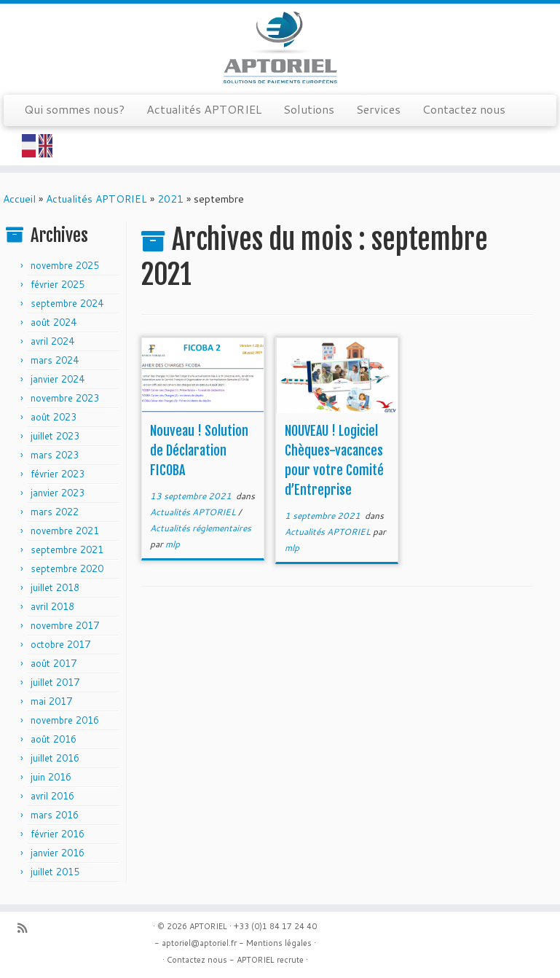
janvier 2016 (58, 853)
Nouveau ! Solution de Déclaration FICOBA (199, 450)
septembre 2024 (67, 303)
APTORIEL (208, 926)
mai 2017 (51, 701)
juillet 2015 (55, 872)
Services (378, 109)
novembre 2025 (65, 265)
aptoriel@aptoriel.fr (199, 943)
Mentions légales (279, 943)
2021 (170, 199)
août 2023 (54, 417)
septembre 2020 (67, 568)
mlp (173, 544)
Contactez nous (464, 109)
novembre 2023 (65, 398)
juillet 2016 (55, 758)
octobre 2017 (60, 644)
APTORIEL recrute (270, 960)
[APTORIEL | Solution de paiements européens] (280, 47)
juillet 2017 (55, 682)
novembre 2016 (65, 720)
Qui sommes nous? (74, 109)
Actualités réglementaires (201, 528)
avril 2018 (52, 606)
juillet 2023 (55, 436)
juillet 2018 (55, 587)
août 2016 (54, 739)
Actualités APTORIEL (204, 109)
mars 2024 (55, 360)
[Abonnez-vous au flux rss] (27, 928)
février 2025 (58, 284)
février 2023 (58, 474)
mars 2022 (55, 512)
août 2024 (54, 322)
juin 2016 (51, 777)
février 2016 (58, 834)
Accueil (19, 199)
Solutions (309, 109)
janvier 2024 (58, 379)
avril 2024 (52, 341)
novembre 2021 (65, 531)
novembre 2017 (65, 625)
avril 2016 (52, 796)
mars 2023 (55, 455)
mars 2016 (55, 815)
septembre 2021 (67, 549)
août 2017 (54, 663)
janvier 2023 (58, 493)
